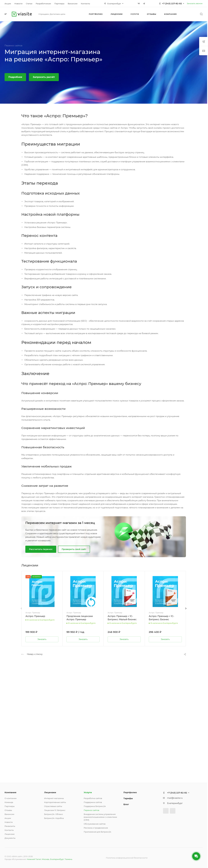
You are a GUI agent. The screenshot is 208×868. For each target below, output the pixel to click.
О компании (11, 798)
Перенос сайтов (91, 810)
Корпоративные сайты (55, 802)
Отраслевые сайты (53, 806)
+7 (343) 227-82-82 (172, 3)
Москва (46, 859)
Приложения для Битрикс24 (97, 832)
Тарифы (128, 798)
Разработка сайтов (93, 798)
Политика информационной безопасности (127, 858)
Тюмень (68, 859)
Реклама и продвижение (96, 828)
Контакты (9, 830)
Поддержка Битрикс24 (95, 806)
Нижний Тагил (34, 859)
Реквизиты (10, 826)
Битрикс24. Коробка (54, 818)
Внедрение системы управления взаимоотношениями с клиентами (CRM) (100, 817)
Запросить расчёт (44, 77)
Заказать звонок (195, 3)
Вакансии (9, 814)
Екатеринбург (57, 859)
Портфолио (130, 792)
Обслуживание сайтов (95, 824)
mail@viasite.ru (175, 798)
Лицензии (10, 834)
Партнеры (10, 806)
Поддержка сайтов (93, 802)
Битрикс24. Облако (53, 814)
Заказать (42, 639)
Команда (9, 802)
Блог (126, 804)
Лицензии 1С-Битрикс (55, 810)
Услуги (88, 792)
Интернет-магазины (54, 798)
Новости (9, 822)
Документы (10, 838)
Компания (10, 792)
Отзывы (8, 810)
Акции (8, 818)
